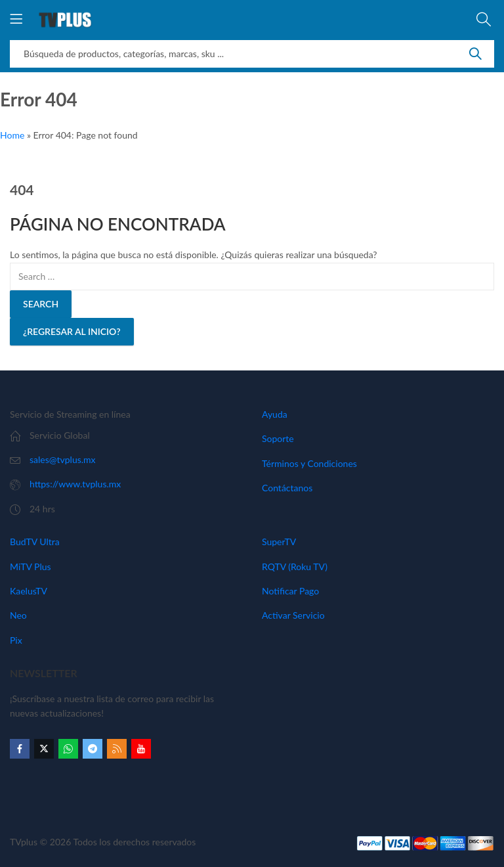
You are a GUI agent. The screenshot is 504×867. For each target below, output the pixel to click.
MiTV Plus (31, 567)
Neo (18, 615)
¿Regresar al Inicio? (72, 331)
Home (12, 135)
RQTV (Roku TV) (295, 567)
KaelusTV (29, 591)
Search (475, 54)
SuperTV (279, 542)
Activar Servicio (293, 615)
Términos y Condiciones (309, 463)
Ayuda (275, 414)
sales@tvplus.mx (63, 459)
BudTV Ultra (35, 542)
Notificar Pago (290, 591)
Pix (16, 640)
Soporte (278, 438)
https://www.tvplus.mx (75, 484)
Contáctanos (287, 488)
